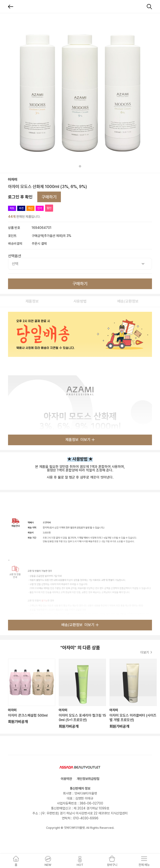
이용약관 (66, 779)
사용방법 (80, 301)
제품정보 (32, 301)
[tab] (80, 166)
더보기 (146, 652)
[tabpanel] (80, 93)
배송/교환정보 (128, 301)
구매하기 (49, 197)
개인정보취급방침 (88, 779)
